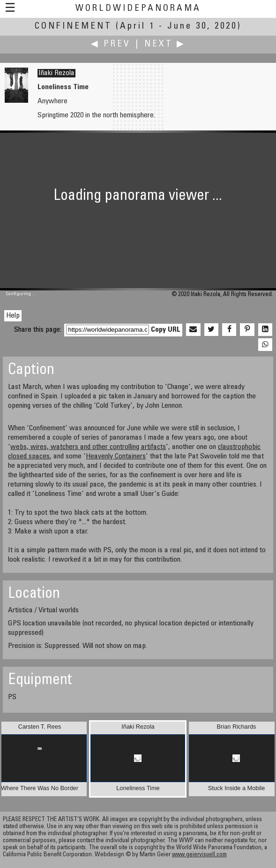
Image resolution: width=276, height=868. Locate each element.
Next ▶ (165, 44)
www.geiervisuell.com (199, 855)
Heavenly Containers (116, 457)
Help (13, 316)
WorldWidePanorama (138, 9)
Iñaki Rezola (56, 73)
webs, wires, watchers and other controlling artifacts (88, 447)
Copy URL (166, 330)
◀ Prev (111, 44)
